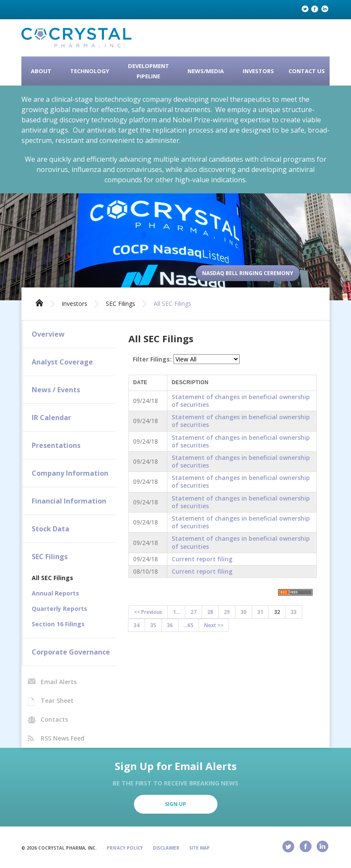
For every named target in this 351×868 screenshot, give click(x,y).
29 (227, 612)
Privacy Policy (125, 848)
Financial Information (69, 501)
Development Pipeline (149, 71)
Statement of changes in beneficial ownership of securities (241, 401)
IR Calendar (51, 418)
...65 (189, 625)
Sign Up (175, 804)
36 (170, 625)
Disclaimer (166, 848)
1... (176, 612)
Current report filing (202, 559)
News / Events (56, 390)
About (41, 71)
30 (244, 612)
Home (39, 302)
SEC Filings (120, 304)
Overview (48, 334)
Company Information (70, 473)
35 (153, 625)
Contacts (54, 719)
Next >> (214, 625)
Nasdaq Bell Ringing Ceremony (248, 273)
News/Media (206, 71)
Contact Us (307, 71)
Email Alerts (59, 682)
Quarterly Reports (59, 609)
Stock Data (51, 529)
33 (294, 612)
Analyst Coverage (62, 362)
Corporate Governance (71, 652)
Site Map (199, 848)
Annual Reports (55, 593)
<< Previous (148, 612)
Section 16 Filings (58, 624)
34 (137, 625)
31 (260, 612)
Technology (90, 71)
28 (210, 612)
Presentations (56, 445)
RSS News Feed (62, 738)
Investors (258, 71)
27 (193, 612)
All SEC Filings (173, 304)
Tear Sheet (57, 701)
